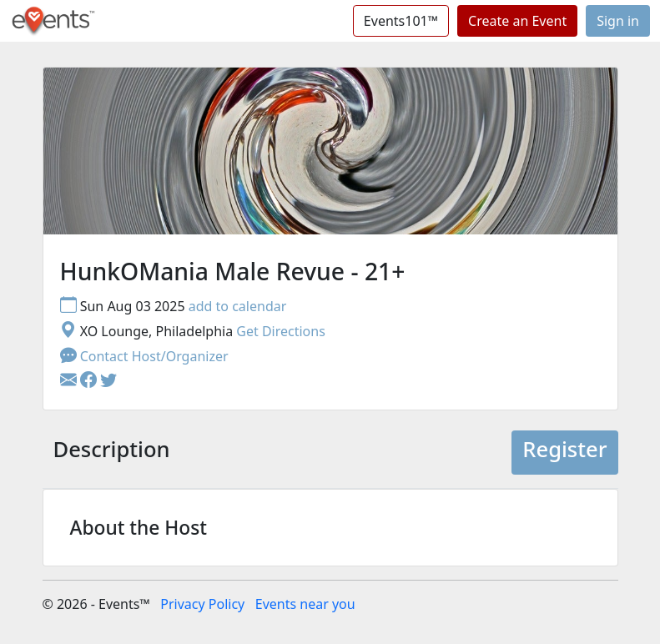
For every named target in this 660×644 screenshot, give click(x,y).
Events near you (305, 604)
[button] (90, 381)
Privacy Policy (202, 604)
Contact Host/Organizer (144, 356)
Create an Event (517, 21)
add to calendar (238, 306)
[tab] (112, 453)
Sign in (618, 21)
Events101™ (401, 21)
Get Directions (281, 331)
